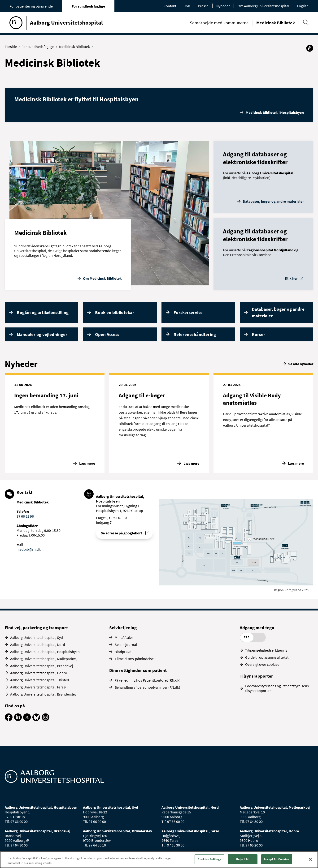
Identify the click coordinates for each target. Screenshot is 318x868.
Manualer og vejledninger (42, 334)
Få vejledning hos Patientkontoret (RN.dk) (148, 680)
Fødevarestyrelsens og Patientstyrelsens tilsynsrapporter (277, 688)
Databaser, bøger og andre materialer (273, 201)
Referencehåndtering (195, 334)
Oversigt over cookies (262, 664)
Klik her (291, 278)
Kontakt (170, 6)
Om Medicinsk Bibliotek (102, 278)
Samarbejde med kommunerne (219, 23)
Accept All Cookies (277, 859)
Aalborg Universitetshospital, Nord (38, 645)
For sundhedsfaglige (88, 6)
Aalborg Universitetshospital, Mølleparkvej (44, 659)
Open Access (107, 334)
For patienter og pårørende (31, 6)
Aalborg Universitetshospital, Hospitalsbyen (45, 652)
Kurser (259, 334)
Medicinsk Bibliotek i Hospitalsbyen (275, 112)
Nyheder (223, 6)
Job (187, 6)
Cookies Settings (209, 859)
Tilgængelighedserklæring (266, 650)
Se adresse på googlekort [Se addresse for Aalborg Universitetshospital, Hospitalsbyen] (121, 533)
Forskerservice (188, 312)
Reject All (243, 859)
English (303, 6)
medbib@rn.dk (29, 549)
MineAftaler (124, 637)
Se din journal (126, 645)
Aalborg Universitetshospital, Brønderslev (43, 694)
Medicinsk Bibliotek (276, 23)
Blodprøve (123, 652)
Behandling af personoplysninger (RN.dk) (147, 687)
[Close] (310, 859)
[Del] (310, 48)
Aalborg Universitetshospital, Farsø (38, 687)
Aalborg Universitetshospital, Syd (37, 637)
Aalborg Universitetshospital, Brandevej (42, 666)
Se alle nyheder (301, 364)
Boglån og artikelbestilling (43, 312)
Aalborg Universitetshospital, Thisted (40, 680)
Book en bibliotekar (115, 312)
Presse (203, 6)
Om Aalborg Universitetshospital (263, 6)
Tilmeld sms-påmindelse (134, 659)
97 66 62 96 (25, 516)
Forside (12, 47)
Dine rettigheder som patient (138, 670)
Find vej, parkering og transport (36, 627)
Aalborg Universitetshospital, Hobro (39, 673)
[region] (159, 860)
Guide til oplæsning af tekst (267, 657)
